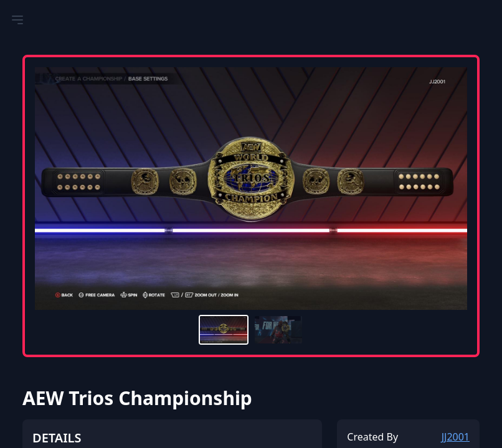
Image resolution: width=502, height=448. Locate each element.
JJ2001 (456, 437)
